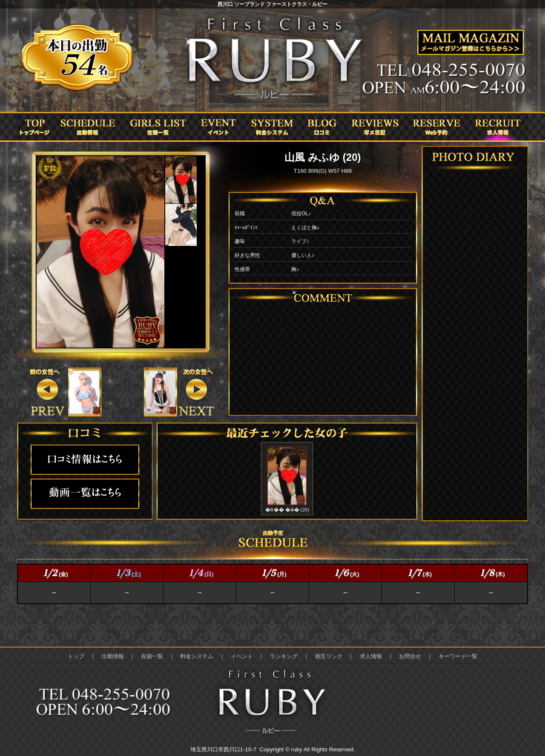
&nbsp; (84, 392)
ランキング (284, 656)
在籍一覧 (152, 656)
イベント (242, 656)
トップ (76, 656)
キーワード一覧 (458, 656)
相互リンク (329, 656)
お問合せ (410, 656)
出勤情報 (113, 656)
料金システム (197, 656)
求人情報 (371, 656)
